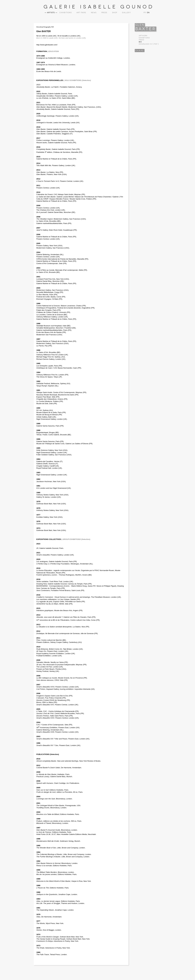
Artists (51, 13)
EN (148, 13)
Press (104, 13)
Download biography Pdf (45, 27)
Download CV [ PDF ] (149, 44)
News (94, 13)
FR (145, 13)
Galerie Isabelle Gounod (99, 7)
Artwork (143, 36)
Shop (115, 13)
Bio (140, 42)
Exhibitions (66, 13)
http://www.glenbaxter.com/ (47, 45)
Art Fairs (81, 13)
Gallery (126, 13)
